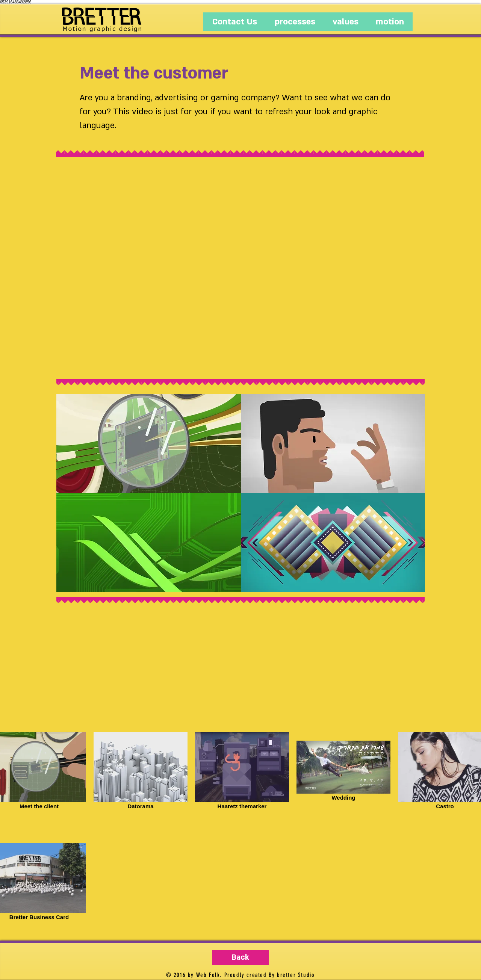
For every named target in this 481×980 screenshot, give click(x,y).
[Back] (240, 957)
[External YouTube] (241, 268)
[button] (149, 443)
